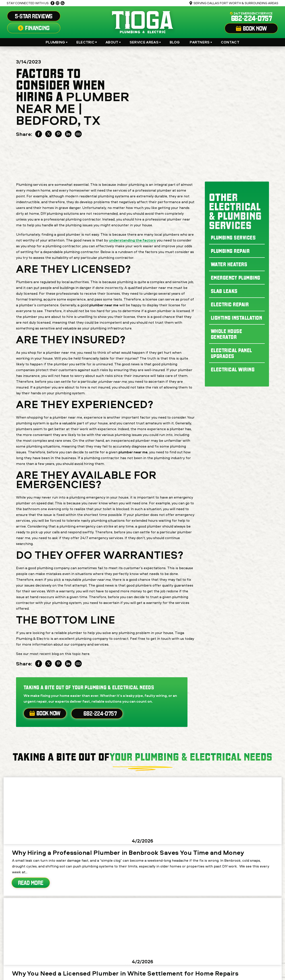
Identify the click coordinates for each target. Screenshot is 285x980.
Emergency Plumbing (236, 278)
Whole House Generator (226, 334)
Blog (175, 42)
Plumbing (55, 42)
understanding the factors (132, 240)
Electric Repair (230, 304)
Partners (200, 42)
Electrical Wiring (233, 369)
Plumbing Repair (230, 251)
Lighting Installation (236, 318)
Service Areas (144, 42)
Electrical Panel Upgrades (231, 353)
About (112, 42)
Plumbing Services (233, 237)
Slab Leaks (224, 291)
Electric (85, 42)
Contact (230, 42)
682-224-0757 (251, 18)
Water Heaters (229, 264)
